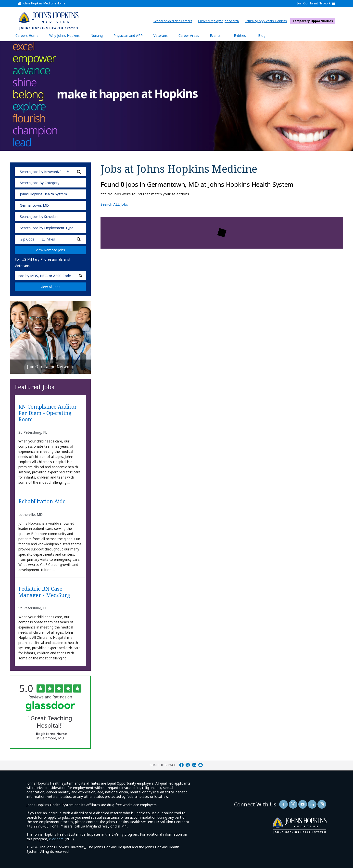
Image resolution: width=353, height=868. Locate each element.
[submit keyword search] (79, 172)
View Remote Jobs (50, 250)
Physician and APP (131, 35)
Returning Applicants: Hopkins (267, 21)
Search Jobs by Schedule (39, 217)
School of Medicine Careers (174, 21)
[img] (48, 21)
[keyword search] (50, 172)
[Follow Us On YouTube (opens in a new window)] (303, 804)
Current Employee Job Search (220, 21)
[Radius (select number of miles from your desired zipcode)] (56, 239)
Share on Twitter (188, 765)
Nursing (99, 35)
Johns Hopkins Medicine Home (44, 3)
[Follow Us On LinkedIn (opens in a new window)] (312, 804)
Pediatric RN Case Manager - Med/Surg (44, 592)
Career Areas (189, 35)
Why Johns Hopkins (64, 35)
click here (56, 839)
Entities (244, 35)
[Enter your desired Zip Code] (27, 239)
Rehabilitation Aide (42, 501)
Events (215, 35)
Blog (262, 35)
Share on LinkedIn (194, 765)
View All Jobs (50, 287)
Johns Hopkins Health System (43, 194)
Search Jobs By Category (40, 183)
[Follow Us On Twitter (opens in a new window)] (293, 804)
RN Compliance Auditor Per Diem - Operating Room (48, 413)
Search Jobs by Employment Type (47, 228)
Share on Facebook (181, 765)
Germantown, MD (34, 205)
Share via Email (201, 765)
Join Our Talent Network (314, 3)
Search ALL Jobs (114, 204)
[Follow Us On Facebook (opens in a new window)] (284, 804)
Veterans (161, 35)
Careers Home (27, 35)
